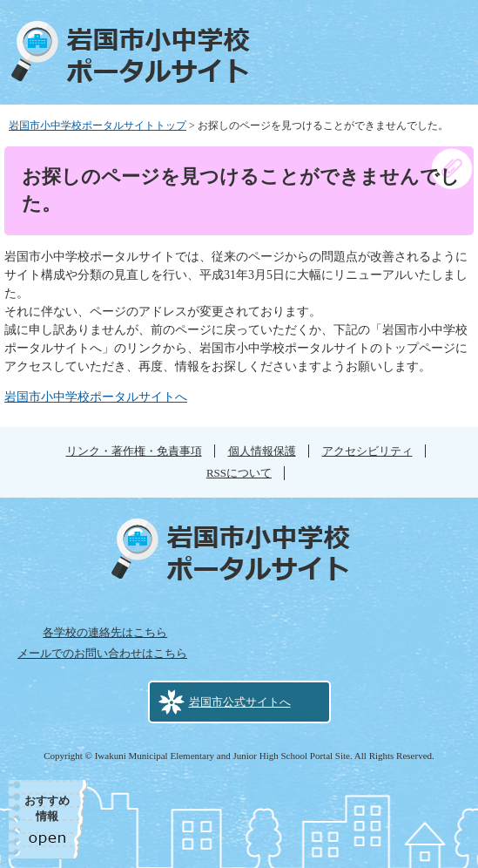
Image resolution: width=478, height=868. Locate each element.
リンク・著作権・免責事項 (134, 451)
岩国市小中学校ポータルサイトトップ (98, 125)
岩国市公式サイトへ (240, 702)
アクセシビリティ (367, 451)
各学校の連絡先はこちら (105, 632)
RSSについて (239, 473)
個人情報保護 (262, 451)
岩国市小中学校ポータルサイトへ (96, 397)
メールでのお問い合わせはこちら (102, 653)
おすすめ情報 (47, 808)
